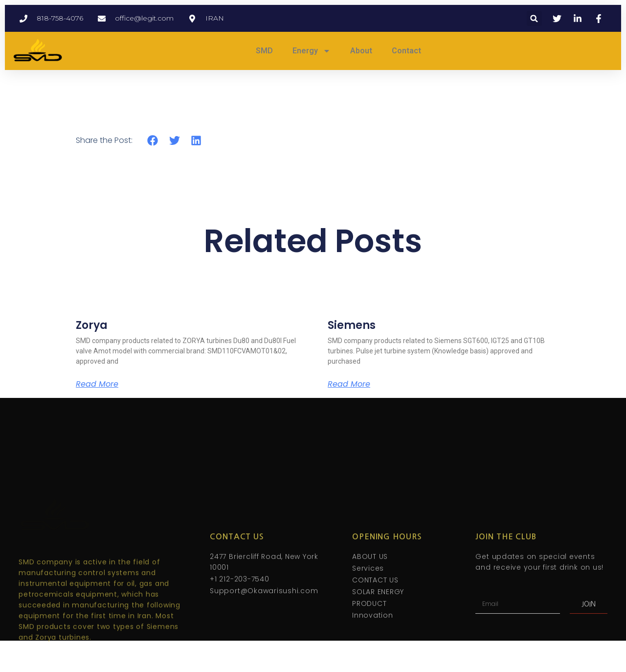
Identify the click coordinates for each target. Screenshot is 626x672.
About (361, 51)
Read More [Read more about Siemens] (349, 384)
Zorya (92, 325)
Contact (406, 51)
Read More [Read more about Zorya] (97, 384)
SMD (264, 51)
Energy (312, 51)
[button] (534, 18)
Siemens (352, 325)
